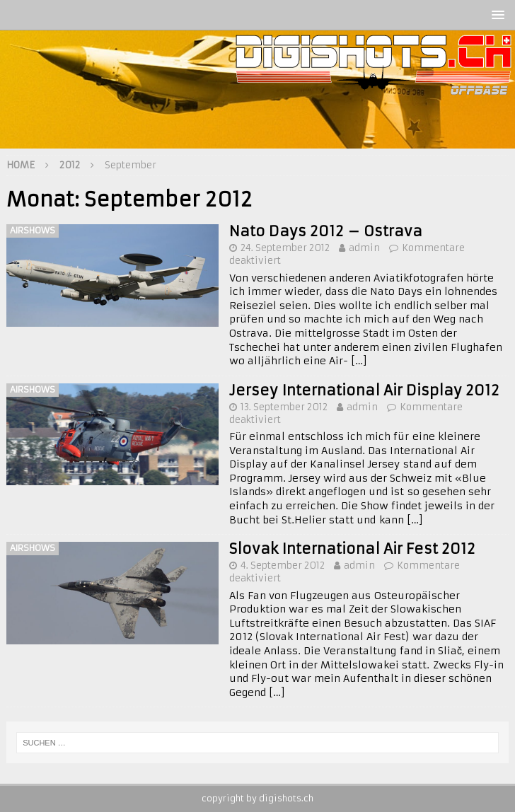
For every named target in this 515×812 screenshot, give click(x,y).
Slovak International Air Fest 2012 (352, 549)
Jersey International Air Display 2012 (364, 390)
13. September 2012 (284, 407)
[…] (359, 361)
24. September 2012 (285, 248)
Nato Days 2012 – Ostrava (326, 231)
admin (364, 248)
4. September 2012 (283, 565)
